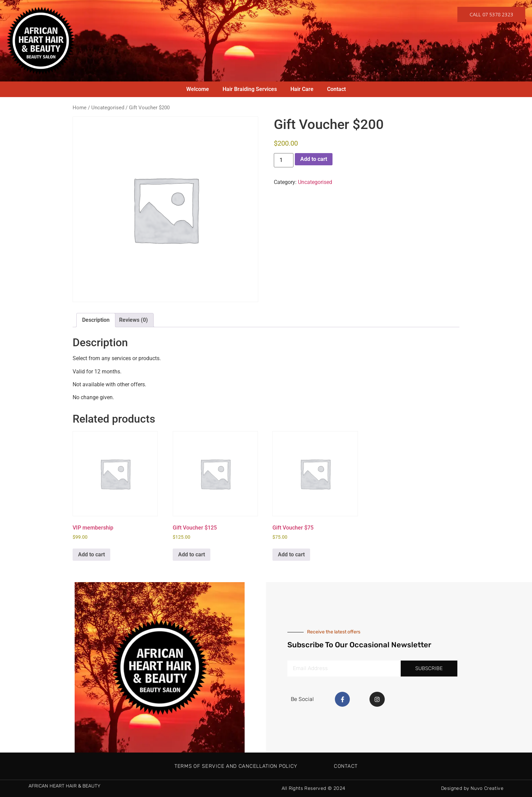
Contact (336, 89)
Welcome (198, 89)
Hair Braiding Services (250, 89)
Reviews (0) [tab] (134, 320)
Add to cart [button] (91, 554)
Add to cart (314, 159)
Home (80, 108)
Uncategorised (108, 108)
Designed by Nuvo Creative (472, 788)
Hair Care (302, 89)
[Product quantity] (284, 160)
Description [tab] (96, 320)
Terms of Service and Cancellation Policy (236, 766)
